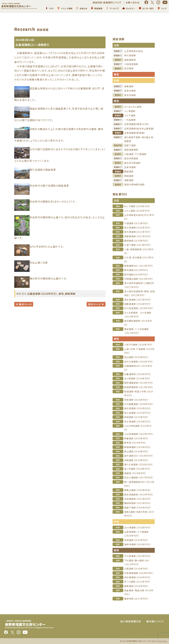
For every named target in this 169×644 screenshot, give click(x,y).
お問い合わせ (133, 2)
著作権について (155, 621)
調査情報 (70, 294)
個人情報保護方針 (131, 621)
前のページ (24, 304)
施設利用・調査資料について (107, 2)
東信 (61, 294)
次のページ (96, 304)
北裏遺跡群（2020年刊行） (42, 294)
